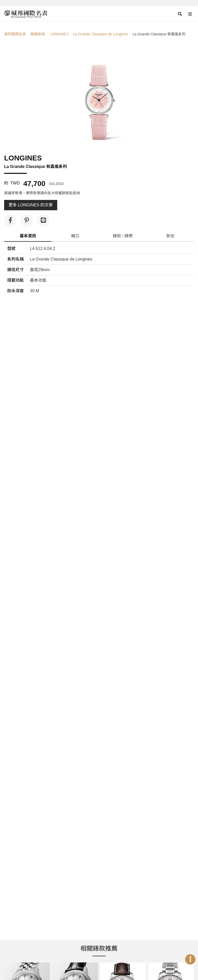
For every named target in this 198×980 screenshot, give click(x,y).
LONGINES (59, 34)
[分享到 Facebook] (10, 221)
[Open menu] (190, 14)
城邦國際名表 (15, 34)
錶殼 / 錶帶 (123, 236)
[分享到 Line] (43, 221)
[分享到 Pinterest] (27, 221)
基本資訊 (28, 236)
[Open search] (180, 14)
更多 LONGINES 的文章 (31, 205)
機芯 (75, 236)
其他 (170, 236)
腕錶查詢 (38, 34)
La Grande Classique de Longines (101, 34)
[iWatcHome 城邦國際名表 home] (26, 14)
